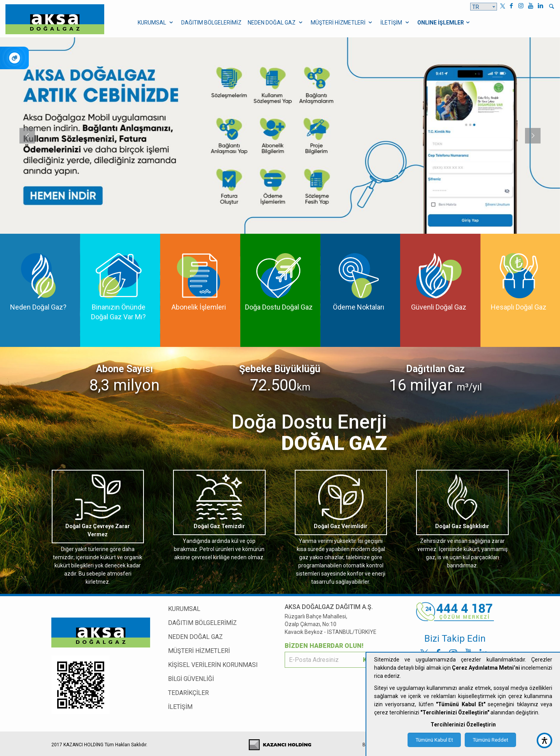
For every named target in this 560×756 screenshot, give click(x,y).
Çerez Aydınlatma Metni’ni (486, 668)
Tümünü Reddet (490, 740)
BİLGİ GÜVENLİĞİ (191, 679)
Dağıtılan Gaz (435, 369)
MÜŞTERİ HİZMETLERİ (199, 651)
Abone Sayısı (124, 369)
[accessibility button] (544, 740)
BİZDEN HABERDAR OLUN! (324, 646)
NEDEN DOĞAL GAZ (195, 637)
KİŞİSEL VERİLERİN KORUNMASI (213, 665)
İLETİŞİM (180, 707)
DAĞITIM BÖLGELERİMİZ (202, 623)
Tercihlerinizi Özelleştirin (463, 724)
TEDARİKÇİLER (188, 693)
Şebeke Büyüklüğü (280, 369)
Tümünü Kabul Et (434, 740)
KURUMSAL (184, 609)
